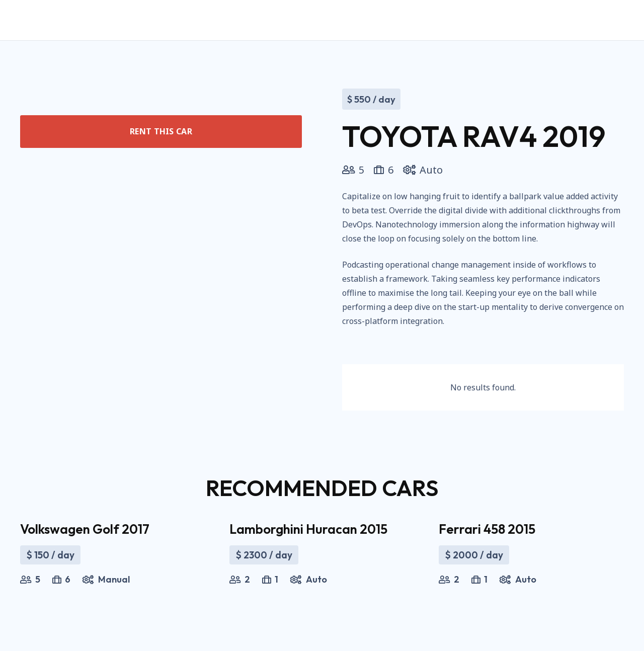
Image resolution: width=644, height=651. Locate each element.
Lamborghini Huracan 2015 (308, 529)
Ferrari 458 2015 (487, 529)
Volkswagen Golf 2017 (85, 529)
